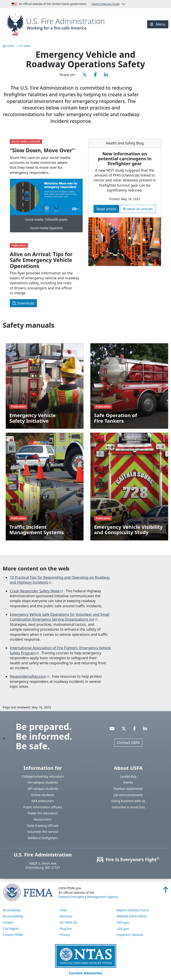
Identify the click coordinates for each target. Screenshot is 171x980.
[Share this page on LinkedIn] (106, 75)
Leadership (128, 776)
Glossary (66, 916)
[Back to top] (166, 891)
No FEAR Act (69, 922)
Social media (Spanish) (46, 228)
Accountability (13, 916)
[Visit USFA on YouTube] (112, 728)
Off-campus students (43, 789)
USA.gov (123, 929)
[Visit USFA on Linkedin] (145, 728)
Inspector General (130, 935)
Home (8, 46)
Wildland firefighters (43, 838)
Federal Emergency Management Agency (88, 897)
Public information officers (43, 807)
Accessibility (11, 910)
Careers (8, 922)
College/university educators (43, 776)
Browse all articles (138, 209)
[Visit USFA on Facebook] (135, 728)
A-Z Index (25, 46)
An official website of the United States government (66, 4)
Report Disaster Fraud (133, 910)
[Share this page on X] (85, 75)
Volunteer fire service (43, 832)
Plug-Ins (66, 929)
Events (128, 782)
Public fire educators (43, 813)
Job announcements (128, 795)
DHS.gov (123, 922)
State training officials (43, 826)
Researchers (43, 819)
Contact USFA (128, 743)
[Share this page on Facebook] (95, 75)
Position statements (128, 789)
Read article (106, 209)
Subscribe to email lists (128, 807)
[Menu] (158, 24)
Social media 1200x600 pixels (46, 219)
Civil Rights (11, 929)
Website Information (132, 916)
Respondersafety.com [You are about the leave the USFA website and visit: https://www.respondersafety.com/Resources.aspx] (28, 676)
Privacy (65, 935)
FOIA (63, 910)
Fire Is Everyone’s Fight (128, 860)
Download (23, 303)
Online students (43, 795)
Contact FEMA (13, 935)
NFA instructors (43, 801)
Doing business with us (128, 801)
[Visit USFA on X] (124, 728)
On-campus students (43, 782)
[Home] (57, 24)
